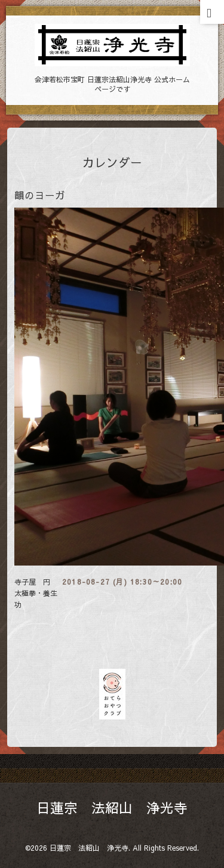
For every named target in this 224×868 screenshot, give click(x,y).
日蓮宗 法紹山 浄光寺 (112, 807)
